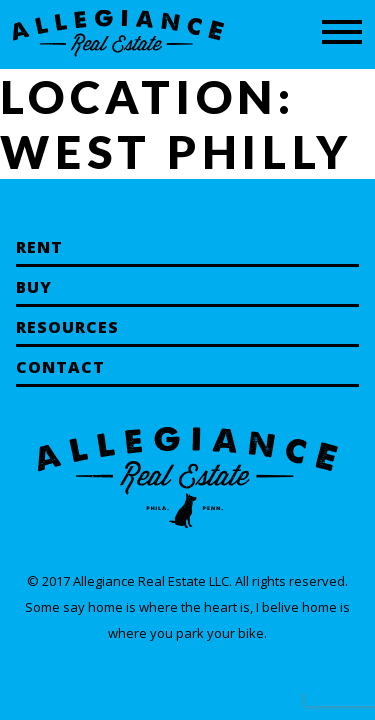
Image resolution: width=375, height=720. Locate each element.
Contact (60, 367)
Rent (39, 247)
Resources (67, 327)
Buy (34, 287)
